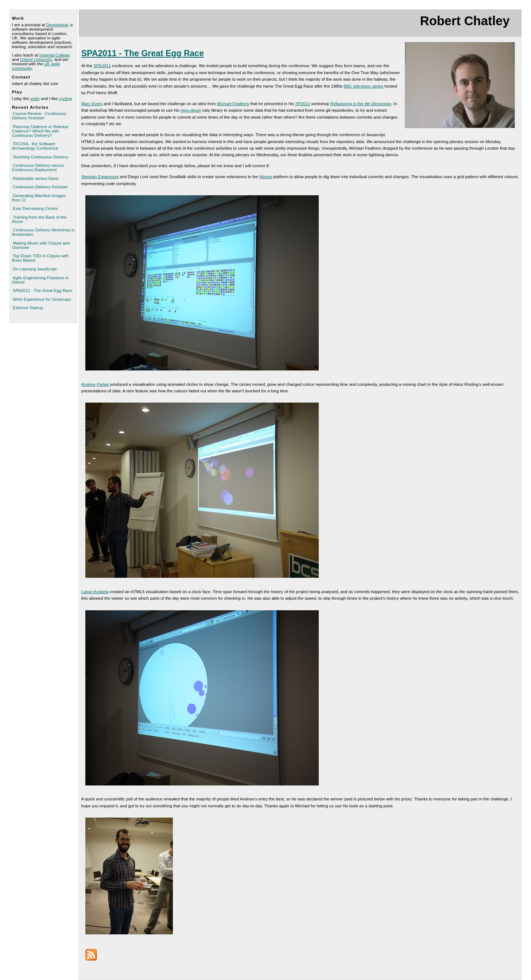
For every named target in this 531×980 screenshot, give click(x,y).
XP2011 (303, 104)
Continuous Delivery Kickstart (40, 187)
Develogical (57, 25)
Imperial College (55, 55)
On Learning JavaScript (35, 269)
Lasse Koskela (95, 592)
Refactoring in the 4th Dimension (361, 104)
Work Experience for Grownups (42, 299)
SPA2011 (102, 66)
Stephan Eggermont (100, 177)
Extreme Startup (28, 308)
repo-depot (191, 110)
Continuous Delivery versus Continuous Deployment (38, 168)
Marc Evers (92, 104)
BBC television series (363, 86)
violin (35, 99)
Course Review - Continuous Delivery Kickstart (39, 116)
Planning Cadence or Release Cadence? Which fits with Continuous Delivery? (40, 131)
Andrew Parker (95, 384)
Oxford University (36, 59)
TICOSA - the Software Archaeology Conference (35, 146)
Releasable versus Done (36, 178)
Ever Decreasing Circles (35, 208)
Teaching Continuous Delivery (40, 157)
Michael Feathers (233, 104)
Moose (266, 177)
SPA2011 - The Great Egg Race (42, 291)
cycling (65, 99)
